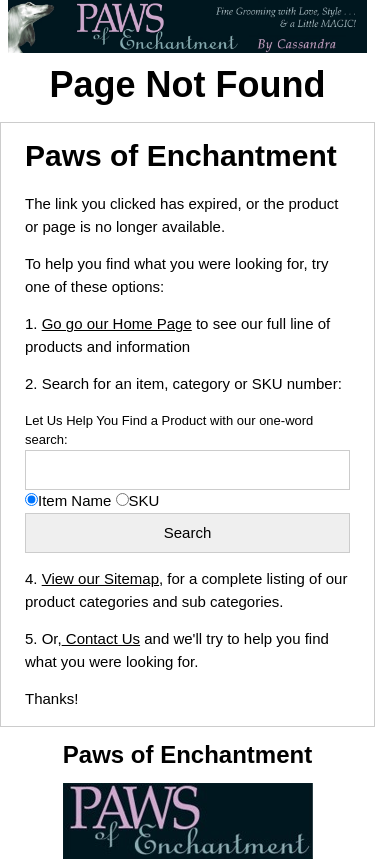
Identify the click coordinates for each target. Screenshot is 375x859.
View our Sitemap (100, 578)
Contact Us (101, 638)
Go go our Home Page (117, 323)
